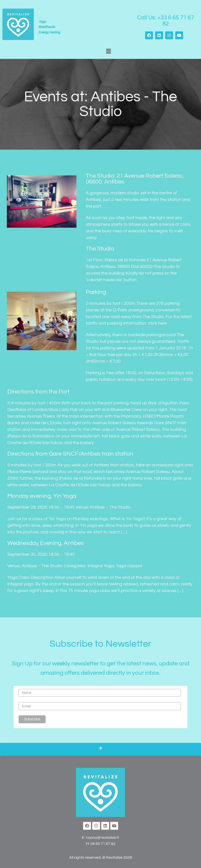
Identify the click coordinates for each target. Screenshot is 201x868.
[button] (108, 52)
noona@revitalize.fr (103, 838)
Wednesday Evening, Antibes (46, 543)
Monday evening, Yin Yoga (42, 496)
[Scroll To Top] (100, 749)
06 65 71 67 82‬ (103, 844)
